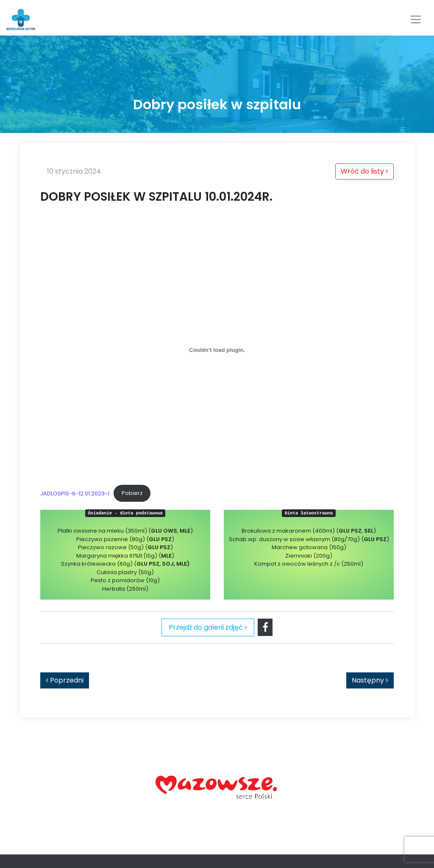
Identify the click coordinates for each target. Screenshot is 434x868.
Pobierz (132, 493)
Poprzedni (65, 680)
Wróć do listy (364, 171)
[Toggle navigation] (416, 19)
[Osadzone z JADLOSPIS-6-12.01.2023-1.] (217, 350)
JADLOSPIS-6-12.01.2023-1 (75, 493)
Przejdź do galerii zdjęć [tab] (208, 627)
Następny (370, 680)
